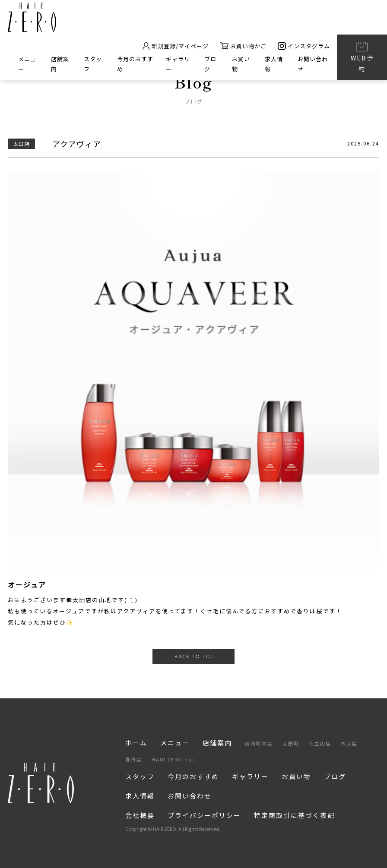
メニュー (175, 743)
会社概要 (140, 815)
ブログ (335, 776)
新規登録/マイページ (175, 46)
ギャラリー (250, 776)
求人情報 (140, 796)
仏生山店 (320, 743)
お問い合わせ (190, 796)
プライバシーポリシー (204, 815)
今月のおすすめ (193, 776)
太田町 (291, 743)
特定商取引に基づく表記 (294, 815)
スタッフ (140, 776)
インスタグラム (304, 46)
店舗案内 (217, 743)
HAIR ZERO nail (174, 759)
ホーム (136, 743)
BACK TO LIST (195, 656)
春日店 (134, 759)
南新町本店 (259, 743)
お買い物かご (243, 46)
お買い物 (296, 776)
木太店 (349, 743)
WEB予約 (362, 57)
